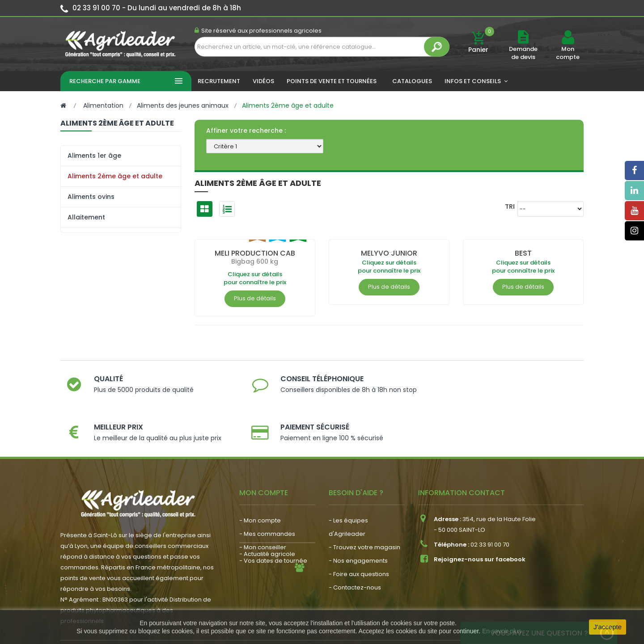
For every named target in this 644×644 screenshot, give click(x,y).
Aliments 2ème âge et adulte (115, 176)
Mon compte (568, 53)
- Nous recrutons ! (265, 559)
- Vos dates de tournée (273, 523)
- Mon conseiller (263, 509)
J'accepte (608, 627)
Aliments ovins (91, 197)
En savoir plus (502, 631)
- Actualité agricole (267, 545)
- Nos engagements (358, 523)
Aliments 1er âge (94, 156)
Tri (510, 206)
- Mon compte (260, 482)
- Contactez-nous (355, 549)
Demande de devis (523, 53)
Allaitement (86, 217)
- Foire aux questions (359, 536)
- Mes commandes (267, 496)
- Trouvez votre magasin (364, 509)
